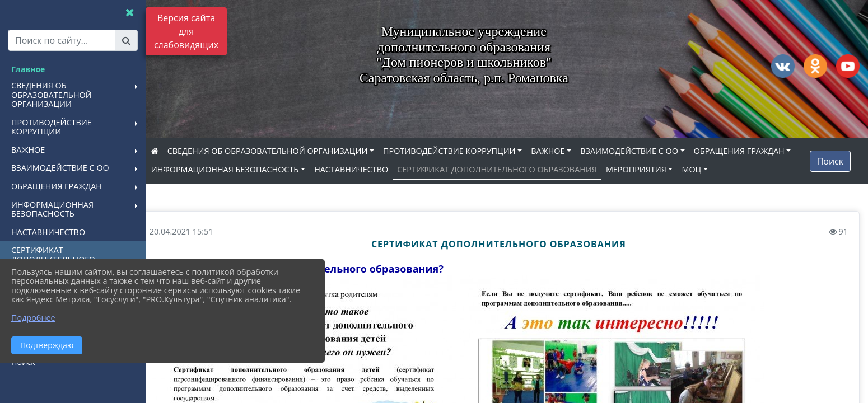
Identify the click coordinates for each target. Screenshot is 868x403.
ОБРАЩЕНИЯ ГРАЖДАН (213, 169)
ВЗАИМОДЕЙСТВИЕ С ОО (646, 151)
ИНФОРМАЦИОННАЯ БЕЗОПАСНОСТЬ (348, 169)
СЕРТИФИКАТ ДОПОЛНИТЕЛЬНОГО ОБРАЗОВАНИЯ (620, 169)
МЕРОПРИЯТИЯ (759, 169)
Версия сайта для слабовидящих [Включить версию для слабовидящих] (186, 31)
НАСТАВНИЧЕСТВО (474, 169)
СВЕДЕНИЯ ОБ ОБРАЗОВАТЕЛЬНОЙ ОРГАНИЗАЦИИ (284, 151)
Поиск (830, 170)
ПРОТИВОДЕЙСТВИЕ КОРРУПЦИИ (466, 151)
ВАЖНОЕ (564, 151)
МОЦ (177, 188)
